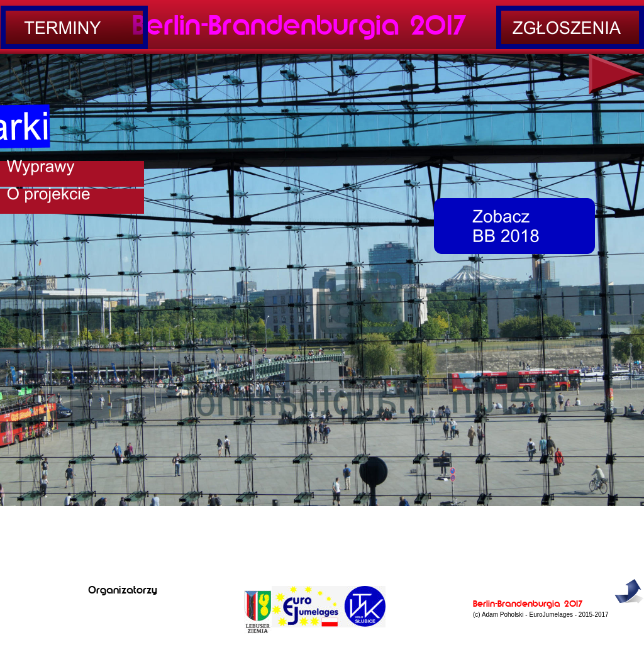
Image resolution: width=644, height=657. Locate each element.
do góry (628, 611)
